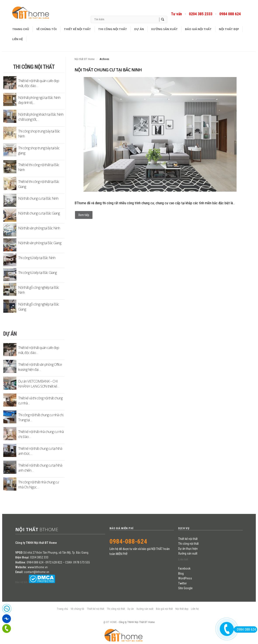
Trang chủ (21, 29)
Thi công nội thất (113, 29)
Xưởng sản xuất (164, 29)
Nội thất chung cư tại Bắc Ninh (108, 70)
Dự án (139, 29)
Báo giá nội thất (198, 29)
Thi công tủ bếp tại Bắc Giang (37, 273)
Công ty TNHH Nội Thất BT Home (137, 622)
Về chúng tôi (46, 29)
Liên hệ (17, 39)
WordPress (185, 578)
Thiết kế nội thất (77, 29)
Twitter (182, 583)
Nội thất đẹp (229, 29)
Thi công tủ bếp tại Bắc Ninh (37, 258)
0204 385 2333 (201, 14)
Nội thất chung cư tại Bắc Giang (39, 213)
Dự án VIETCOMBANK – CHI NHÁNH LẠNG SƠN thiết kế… (39, 384)
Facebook (184, 568)
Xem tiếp (84, 215)
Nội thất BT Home (85, 59)
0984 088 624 (230, 14)
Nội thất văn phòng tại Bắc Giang (40, 243)
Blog (37, 14)
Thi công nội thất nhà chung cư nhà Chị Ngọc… (38, 485)
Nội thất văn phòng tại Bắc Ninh (39, 228)
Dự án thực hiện (188, 549)
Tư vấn (176, 14)
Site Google (185, 588)
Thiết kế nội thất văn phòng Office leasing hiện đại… (40, 367)
